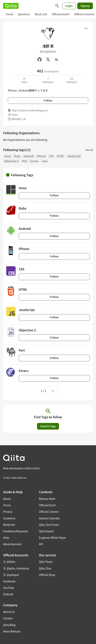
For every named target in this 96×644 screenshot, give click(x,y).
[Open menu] (86, 28)
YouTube (9, 588)
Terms (7, 505)
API (41, 544)
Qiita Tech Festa (49, 525)
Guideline (9, 518)
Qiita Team (46, 562)
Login (69, 6)
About (7, 499)
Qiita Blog (9, 625)
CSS (51, 156)
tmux (8, 156)
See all (89, 150)
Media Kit (9, 525)
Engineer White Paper (53, 538)
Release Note (47, 499)
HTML (61, 156)
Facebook (9, 581)
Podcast (8, 594)
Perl (25, 161)
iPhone (41, 156)
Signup (85, 6)
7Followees (48, 80)
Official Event (61, 14)
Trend (9, 14)
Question (24, 14)
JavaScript (74, 156)
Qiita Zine (45, 568)
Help (6, 538)
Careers (8, 618)
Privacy (8, 512)
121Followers (72, 80)
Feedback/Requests (16, 531)
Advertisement (12, 544)
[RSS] (57, 59)
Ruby (17, 156)
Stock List (41, 14)
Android (29, 156)
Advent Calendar (49, 518)
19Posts (24, 80)
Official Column (49, 512)
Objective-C (12, 161)
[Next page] (53, 391)
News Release (12, 631)
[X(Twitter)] (48, 59)
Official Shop (47, 575)
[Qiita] (11, 6)
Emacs (34, 161)
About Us (9, 612)
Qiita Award (46, 531)
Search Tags (48, 426)
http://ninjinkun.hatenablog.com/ (30, 110)
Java (45, 161)
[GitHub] (40, 59)
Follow (48, 101)
